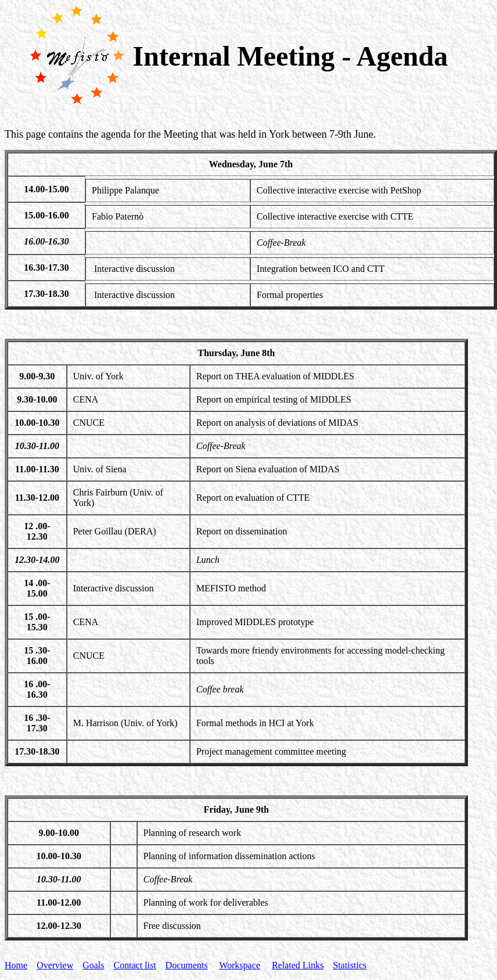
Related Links (298, 965)
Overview (55, 965)
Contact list (135, 965)
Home (16, 965)
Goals (93, 965)
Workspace (240, 965)
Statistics (350, 965)
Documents (187, 965)
